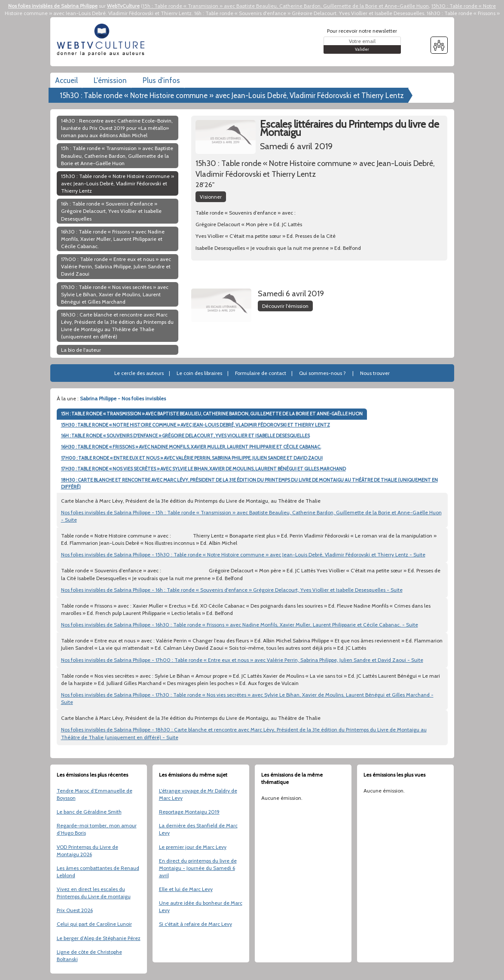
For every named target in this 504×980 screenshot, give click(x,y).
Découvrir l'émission (285, 306)
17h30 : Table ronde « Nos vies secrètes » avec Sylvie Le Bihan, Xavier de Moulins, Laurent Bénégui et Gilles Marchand (115, 294)
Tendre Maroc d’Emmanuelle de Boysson (95, 794)
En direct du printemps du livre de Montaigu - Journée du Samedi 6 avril (198, 868)
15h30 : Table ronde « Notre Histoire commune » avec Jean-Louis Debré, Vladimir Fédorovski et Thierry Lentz (232, 95)
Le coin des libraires (199, 373)
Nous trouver (375, 373)
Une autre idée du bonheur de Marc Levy (201, 906)
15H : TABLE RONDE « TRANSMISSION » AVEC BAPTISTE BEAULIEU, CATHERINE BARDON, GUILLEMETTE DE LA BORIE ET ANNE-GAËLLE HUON (212, 414)
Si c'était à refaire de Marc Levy (195, 924)
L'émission (110, 80)
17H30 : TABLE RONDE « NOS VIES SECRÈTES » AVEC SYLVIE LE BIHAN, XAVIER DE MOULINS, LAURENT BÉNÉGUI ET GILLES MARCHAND (203, 469)
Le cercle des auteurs (139, 373)
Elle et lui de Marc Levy (186, 889)
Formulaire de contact (261, 373)
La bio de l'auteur (81, 350)
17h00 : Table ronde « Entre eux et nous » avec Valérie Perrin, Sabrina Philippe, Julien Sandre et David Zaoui (116, 266)
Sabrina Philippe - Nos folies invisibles (123, 398)
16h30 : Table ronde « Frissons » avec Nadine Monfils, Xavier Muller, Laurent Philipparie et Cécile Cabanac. (113, 239)
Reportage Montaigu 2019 (189, 812)
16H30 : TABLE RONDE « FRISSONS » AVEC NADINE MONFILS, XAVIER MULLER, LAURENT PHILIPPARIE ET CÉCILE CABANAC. (191, 447)
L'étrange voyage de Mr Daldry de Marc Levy (198, 794)
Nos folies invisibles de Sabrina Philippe (53, 6)
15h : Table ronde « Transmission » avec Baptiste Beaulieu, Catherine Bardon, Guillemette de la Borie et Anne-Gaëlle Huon (286, 6)
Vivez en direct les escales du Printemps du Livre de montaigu (94, 893)
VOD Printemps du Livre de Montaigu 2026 (87, 851)
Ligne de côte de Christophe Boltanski (89, 955)
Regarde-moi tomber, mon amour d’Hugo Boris (97, 829)
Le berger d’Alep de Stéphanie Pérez (99, 938)
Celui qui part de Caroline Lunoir (94, 924)
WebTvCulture (123, 6)
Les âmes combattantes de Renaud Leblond (98, 872)
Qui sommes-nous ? (322, 373)
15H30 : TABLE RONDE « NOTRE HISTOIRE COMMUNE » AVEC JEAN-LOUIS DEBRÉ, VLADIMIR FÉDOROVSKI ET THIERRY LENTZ (195, 425)
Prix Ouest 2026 (75, 910)
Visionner (211, 197)
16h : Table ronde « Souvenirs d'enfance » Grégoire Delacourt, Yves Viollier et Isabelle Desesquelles (309, 13)
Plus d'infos (161, 80)
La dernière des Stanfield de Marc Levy (198, 829)
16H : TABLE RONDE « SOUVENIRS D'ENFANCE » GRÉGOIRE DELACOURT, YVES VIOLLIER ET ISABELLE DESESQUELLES (185, 436)
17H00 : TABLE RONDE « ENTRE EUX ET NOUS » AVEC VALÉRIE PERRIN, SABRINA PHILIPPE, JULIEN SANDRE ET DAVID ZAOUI (192, 458)
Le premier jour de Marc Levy (193, 847)
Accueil (66, 80)
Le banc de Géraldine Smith (89, 812)
